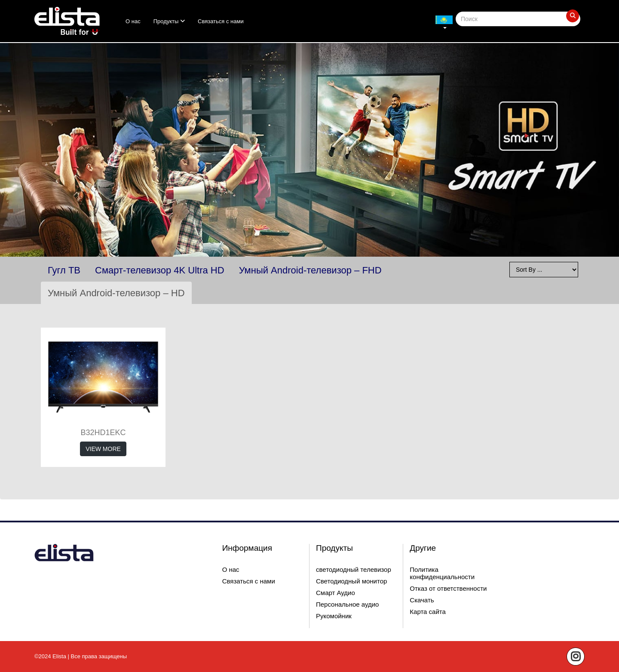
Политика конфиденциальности (442, 573)
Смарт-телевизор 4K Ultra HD (160, 270)
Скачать (422, 600)
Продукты (169, 21)
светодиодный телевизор (354, 569)
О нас (133, 21)
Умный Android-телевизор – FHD (310, 270)
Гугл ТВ (64, 270)
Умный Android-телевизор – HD (116, 293)
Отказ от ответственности (448, 588)
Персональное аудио (347, 604)
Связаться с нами (221, 21)
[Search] (518, 19)
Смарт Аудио (336, 593)
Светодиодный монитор (351, 581)
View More (103, 449)
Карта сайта (428, 612)
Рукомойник (334, 616)
